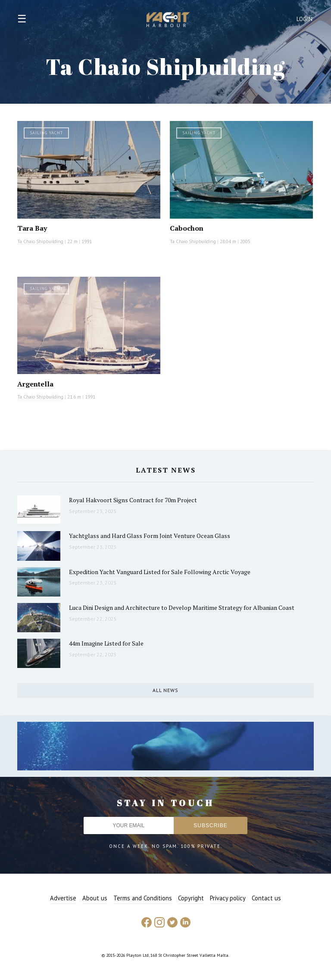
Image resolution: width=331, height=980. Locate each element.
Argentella (35, 384)
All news (165, 690)
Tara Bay (32, 228)
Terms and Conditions (143, 898)
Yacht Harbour (168, 21)
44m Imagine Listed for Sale (106, 643)
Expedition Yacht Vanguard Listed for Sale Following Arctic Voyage (160, 572)
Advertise (63, 898)
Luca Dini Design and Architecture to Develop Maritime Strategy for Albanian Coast (182, 607)
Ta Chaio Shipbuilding (40, 241)
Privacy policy (228, 898)
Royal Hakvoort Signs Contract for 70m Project (133, 500)
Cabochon (187, 228)
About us (95, 898)
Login (305, 19)
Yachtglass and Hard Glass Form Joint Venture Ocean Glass (150, 536)
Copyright (191, 898)
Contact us (266, 898)
